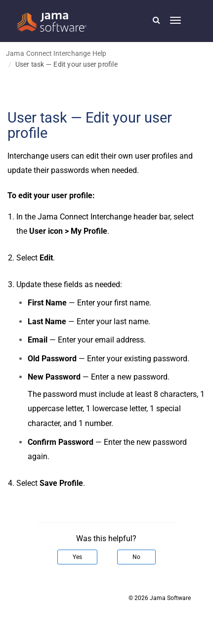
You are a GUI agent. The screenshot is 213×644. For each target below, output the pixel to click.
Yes (77, 557)
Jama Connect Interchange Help (56, 53)
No (136, 557)
